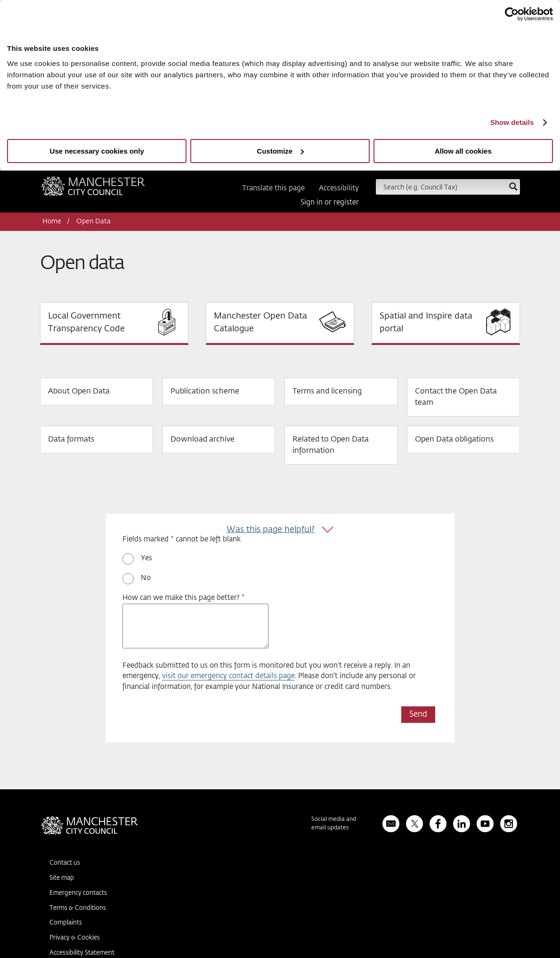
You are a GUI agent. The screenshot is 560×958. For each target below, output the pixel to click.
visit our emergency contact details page (228, 676)
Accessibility (339, 188)
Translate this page (273, 188)
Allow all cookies (463, 151)
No (146, 578)
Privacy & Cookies (75, 938)
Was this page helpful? (271, 530)
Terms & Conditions (78, 908)
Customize (280, 151)
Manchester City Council (93, 189)
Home (52, 221)
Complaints (66, 923)
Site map (62, 878)
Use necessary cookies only (97, 151)
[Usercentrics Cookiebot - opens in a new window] (512, 14)
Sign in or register (330, 202)
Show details (512, 122)
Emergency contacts (78, 893)
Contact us (65, 863)
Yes (146, 558)
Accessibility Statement (82, 953)
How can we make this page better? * (184, 598)
